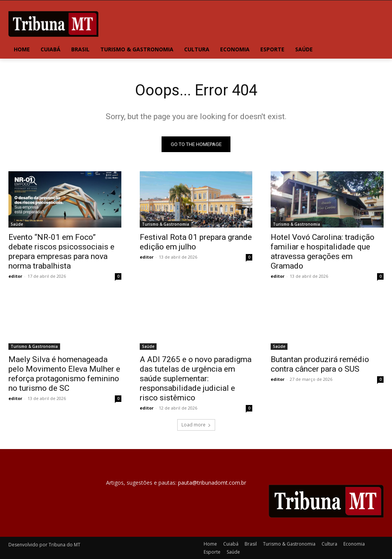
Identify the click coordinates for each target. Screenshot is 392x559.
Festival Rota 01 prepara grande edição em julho (196, 242)
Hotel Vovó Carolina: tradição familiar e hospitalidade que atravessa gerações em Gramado (323, 252)
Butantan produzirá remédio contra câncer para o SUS (320, 365)
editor (15, 276)
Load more (196, 425)
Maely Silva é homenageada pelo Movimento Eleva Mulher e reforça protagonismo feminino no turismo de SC (64, 374)
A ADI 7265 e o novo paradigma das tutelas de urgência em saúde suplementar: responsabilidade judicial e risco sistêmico (196, 379)
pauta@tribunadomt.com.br (212, 483)
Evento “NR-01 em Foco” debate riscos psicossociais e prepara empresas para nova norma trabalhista (61, 252)
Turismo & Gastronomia (166, 224)
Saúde (17, 224)
